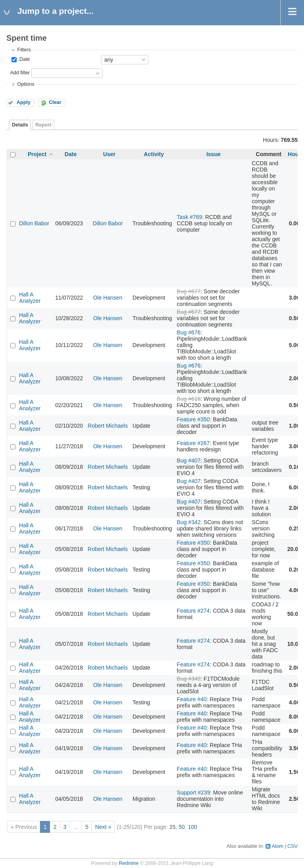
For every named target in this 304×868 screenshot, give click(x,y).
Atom (277, 846)
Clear (55, 102)
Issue (213, 154)
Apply (24, 102)
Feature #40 (192, 699)
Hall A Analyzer (30, 298)
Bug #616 (189, 399)
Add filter (20, 73)
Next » (103, 827)
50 (182, 827)
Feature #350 (193, 419)
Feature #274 (193, 611)
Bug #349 (189, 679)
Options (26, 84)
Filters (24, 50)
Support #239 (194, 793)
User (109, 154)
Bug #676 (189, 332)
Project (37, 154)
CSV (293, 846)
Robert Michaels (108, 426)
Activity (154, 154)
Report (43, 125)
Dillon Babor (34, 223)
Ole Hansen (108, 298)
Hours (296, 154)
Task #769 (190, 217)
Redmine (129, 863)
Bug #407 (189, 460)
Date (24, 59)
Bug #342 (189, 522)
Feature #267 (193, 443)
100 (193, 827)
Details (20, 125)
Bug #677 (189, 291)
